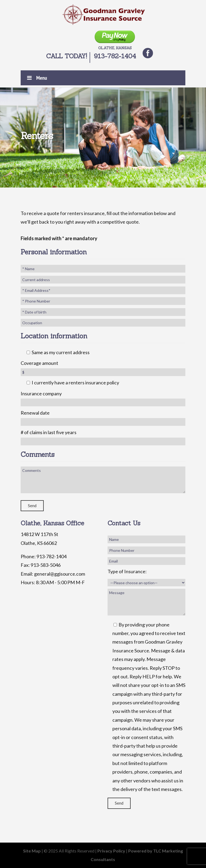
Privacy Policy (111, 851)
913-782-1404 (115, 56)
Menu (36, 78)
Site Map (32, 851)
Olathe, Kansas (115, 40)
